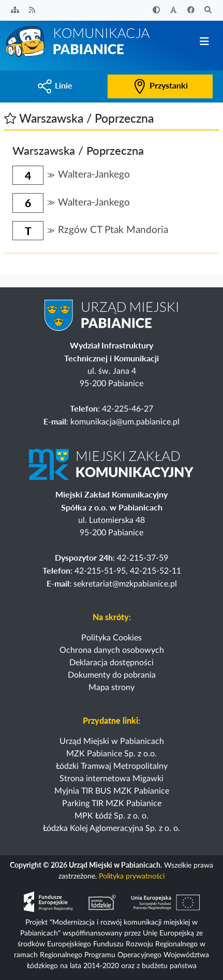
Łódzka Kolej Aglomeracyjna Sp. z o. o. (111, 828)
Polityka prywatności (132, 876)
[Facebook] (191, 11)
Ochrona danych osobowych (112, 650)
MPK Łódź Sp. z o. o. (111, 816)
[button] (10, 118)
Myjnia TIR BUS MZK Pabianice (112, 791)
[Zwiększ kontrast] (156, 11)
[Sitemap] (15, 11)
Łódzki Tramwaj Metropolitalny (112, 766)
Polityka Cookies (111, 638)
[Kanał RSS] (33, 11)
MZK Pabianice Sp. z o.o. (111, 754)
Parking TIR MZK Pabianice (112, 803)
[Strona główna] (79, 41)
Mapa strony (111, 688)
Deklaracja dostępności (111, 663)
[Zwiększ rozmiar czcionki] (174, 11)
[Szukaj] (209, 11)
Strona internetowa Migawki (111, 779)
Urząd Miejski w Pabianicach (112, 741)
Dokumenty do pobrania (112, 675)
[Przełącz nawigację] (204, 42)
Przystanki (160, 85)
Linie (55, 85)
